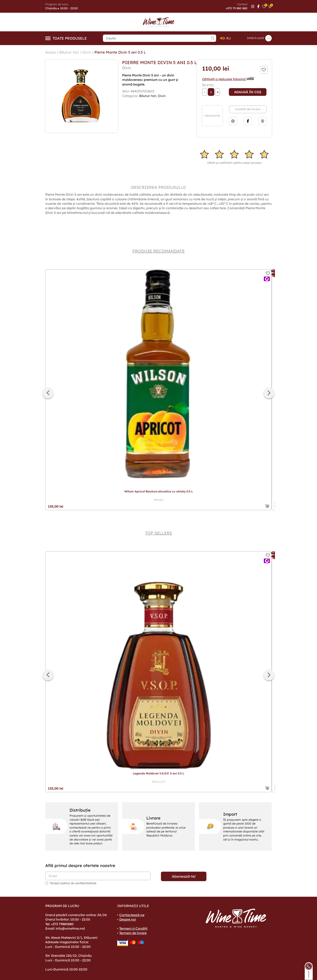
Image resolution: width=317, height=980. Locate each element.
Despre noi (128, 919)
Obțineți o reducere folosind (229, 79)
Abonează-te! (184, 876)
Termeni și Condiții (133, 928)
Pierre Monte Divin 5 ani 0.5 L (120, 52)
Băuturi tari (69, 52)
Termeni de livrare (133, 933)
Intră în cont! (259, 38)
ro (223, 38)
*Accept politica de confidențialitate (73, 883)
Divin (87, 52)
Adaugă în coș (248, 92)
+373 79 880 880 (237, 8)
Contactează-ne (132, 915)
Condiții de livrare (248, 109)
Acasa (51, 52)
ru (229, 38)
